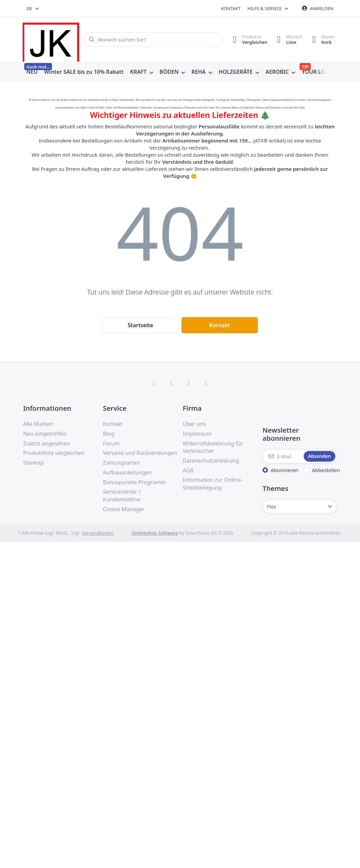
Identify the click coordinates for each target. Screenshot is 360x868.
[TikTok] (189, 383)
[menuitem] (32, 72)
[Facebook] (154, 383)
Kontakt (231, 8)
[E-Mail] (282, 456)
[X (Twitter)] (171, 383)
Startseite (140, 325)
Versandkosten (98, 533)
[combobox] (33, 8)
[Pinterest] (206, 383)
